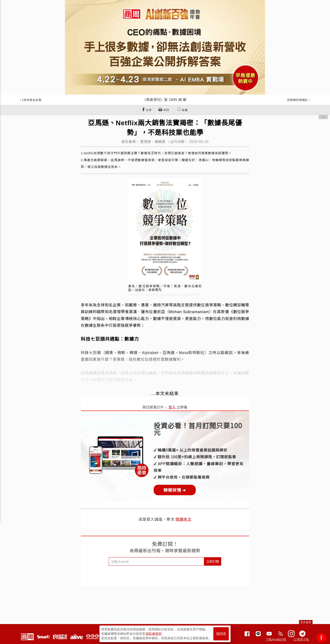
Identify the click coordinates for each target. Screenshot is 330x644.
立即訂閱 (213, 561)
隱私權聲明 (154, 634)
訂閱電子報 (301, 639)
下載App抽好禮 (276, 639)
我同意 (221, 634)
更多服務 (306, 622)
